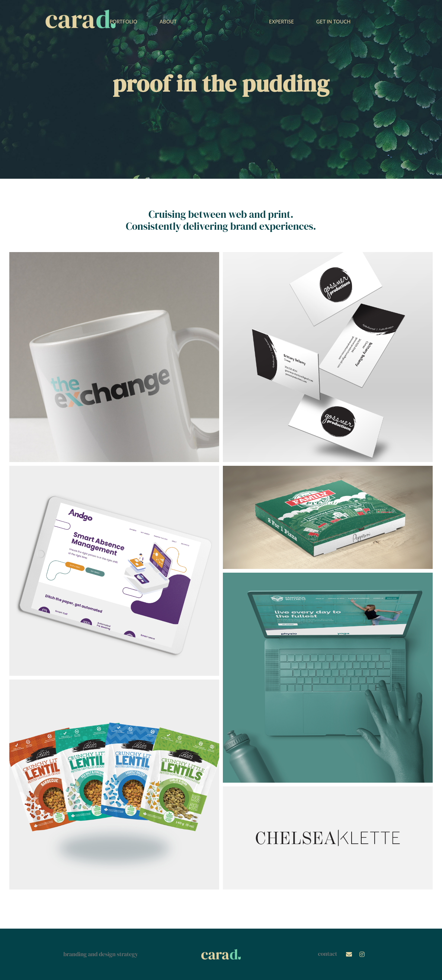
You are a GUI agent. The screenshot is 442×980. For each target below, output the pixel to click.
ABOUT (169, 22)
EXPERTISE (280, 22)
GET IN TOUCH (332, 22)
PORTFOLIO (125, 22)
